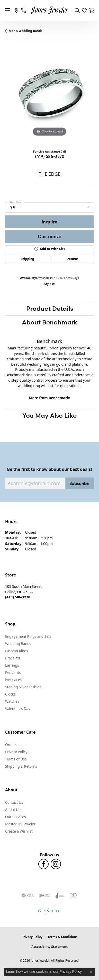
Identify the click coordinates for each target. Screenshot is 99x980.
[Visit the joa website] (60, 895)
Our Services (16, 817)
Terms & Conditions (62, 937)
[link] (16, 10)
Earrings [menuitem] (12, 665)
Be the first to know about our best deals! (50, 469)
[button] (77, 10)
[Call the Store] (18, 597)
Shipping (27, 259)
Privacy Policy (16, 752)
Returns (73, 259)
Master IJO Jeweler (20, 824)
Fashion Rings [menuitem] (17, 651)
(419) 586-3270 (50, 156)
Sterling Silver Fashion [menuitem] (23, 687)
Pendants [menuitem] (13, 672)
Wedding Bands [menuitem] (18, 644)
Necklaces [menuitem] (13, 680)
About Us (13, 810)
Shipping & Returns (21, 766)
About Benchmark (50, 322)
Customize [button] (50, 236)
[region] (49, 93)
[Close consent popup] (91, 972)
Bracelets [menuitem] (13, 658)
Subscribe (79, 483)
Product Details (50, 309)
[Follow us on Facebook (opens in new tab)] (43, 864)
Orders (11, 745)
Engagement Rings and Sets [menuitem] (28, 636)
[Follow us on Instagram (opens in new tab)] (56, 864)
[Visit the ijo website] (45, 895)
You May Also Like (49, 416)
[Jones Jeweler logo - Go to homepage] (49, 10)
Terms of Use (16, 759)
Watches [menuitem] (12, 701)
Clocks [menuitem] (10, 694)
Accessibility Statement (49, 947)
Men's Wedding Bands (26, 31)
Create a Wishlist (19, 831)
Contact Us (14, 802)
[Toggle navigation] (7, 10)
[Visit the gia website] (28, 895)
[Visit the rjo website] (74, 895)
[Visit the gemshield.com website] (49, 911)
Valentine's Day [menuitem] (18, 709)
